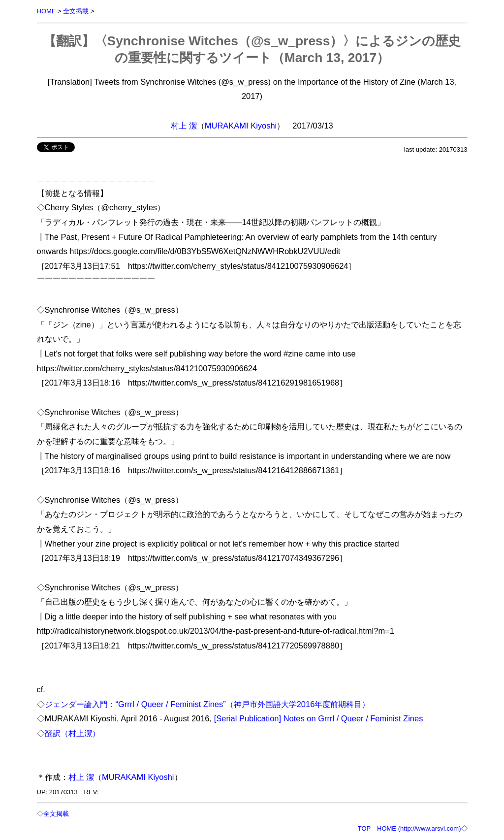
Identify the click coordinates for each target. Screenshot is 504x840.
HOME (47, 11)
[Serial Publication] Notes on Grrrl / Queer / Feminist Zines (319, 718)
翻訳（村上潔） (72, 733)
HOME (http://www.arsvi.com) (419, 828)
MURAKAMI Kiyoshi (241, 126)
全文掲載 (76, 11)
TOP (364, 828)
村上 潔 (184, 126)
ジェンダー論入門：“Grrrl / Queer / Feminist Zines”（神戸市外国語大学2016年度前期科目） (207, 704)
